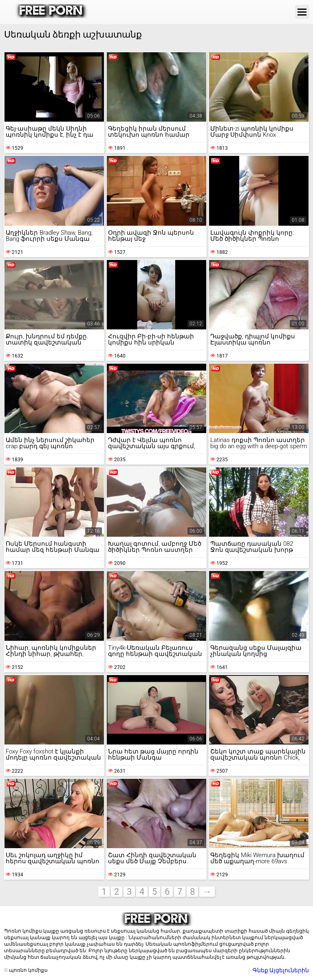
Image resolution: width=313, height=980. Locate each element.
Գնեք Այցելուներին (281, 970)
